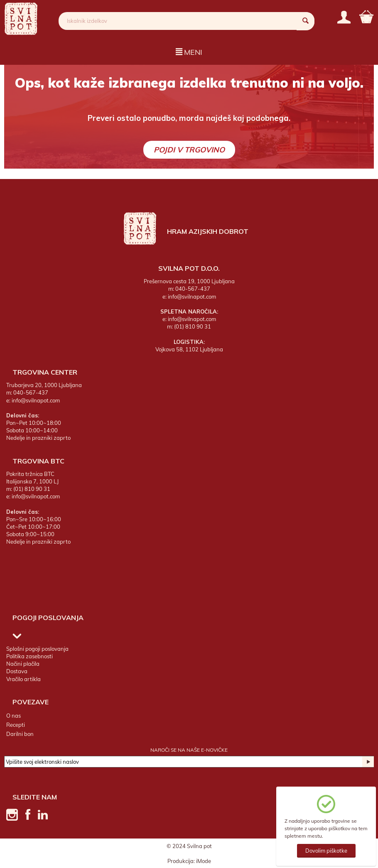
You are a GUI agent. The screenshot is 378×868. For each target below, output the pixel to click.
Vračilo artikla (23, 679)
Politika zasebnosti (29, 656)
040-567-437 (193, 289)
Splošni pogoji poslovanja (37, 649)
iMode (204, 861)
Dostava (17, 671)
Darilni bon (20, 734)
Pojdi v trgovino (189, 150)
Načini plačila (23, 664)
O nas (13, 715)
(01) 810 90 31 (193, 326)
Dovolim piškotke (326, 851)
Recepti (16, 725)
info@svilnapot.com (192, 296)
